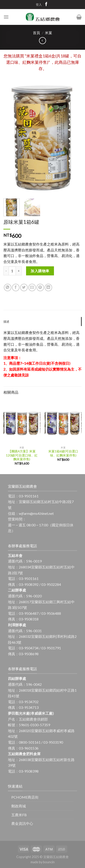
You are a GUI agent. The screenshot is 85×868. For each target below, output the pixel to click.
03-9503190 (53, 742)
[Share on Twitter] (24, 287)
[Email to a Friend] (32, 287)
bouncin (49, 862)
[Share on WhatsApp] (8, 287)
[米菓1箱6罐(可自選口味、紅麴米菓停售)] (63, 422)
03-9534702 (29, 702)
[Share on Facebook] (16, 287)
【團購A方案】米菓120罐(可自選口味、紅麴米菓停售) (22, 455)
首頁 (36, 33)
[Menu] (6, 17)
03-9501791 (51, 648)
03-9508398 (29, 771)
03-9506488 (51, 613)
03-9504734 (29, 648)
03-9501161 (29, 496)
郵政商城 (19, 806)
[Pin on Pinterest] (40, 287)
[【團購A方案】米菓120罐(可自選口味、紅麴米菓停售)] (22, 422)
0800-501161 (30, 742)
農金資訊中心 (22, 823)
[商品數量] (12, 271)
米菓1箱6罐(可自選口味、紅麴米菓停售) (63, 453)
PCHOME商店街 (25, 797)
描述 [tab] (6, 322)
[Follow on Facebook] (46, 5)
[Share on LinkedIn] (48, 287)
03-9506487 (29, 613)
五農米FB (19, 815)
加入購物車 (40, 271)
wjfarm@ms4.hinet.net (36, 513)
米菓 (49, 33)
